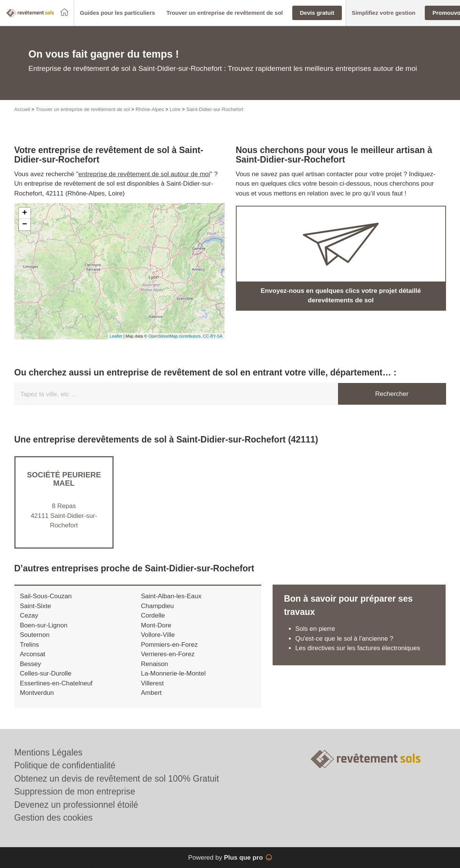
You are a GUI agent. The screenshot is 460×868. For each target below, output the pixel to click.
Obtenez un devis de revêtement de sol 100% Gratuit (117, 779)
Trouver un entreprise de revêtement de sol (83, 109)
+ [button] (24, 213)
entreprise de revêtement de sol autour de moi (144, 174)
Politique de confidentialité (65, 765)
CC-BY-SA (213, 336)
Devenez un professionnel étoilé (76, 805)
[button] (117, 13)
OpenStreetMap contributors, (176, 336)
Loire (175, 109)
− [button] (24, 225)
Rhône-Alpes (150, 109)
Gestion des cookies (54, 818)
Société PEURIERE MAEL (64, 479)
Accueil (22, 109)
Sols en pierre (315, 629)
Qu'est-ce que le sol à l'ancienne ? (344, 639)
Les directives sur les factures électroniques (358, 648)
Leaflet (116, 336)
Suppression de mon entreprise (75, 791)
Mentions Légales (48, 752)
